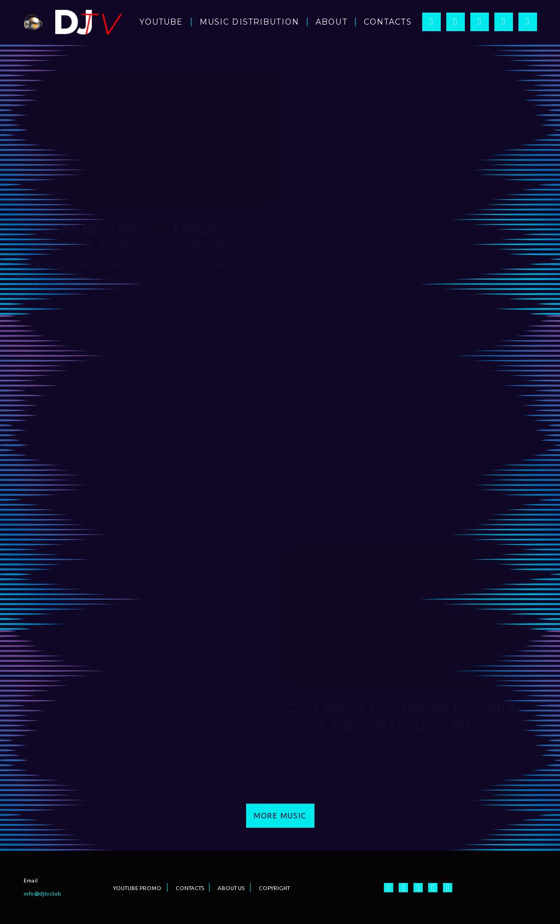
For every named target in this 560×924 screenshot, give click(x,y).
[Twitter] (504, 22)
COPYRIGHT (274, 888)
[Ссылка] (33, 22)
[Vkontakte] (528, 22)
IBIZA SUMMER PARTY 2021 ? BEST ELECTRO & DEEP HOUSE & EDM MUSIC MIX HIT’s (407, 486)
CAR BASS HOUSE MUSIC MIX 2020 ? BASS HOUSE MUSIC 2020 (401, 725)
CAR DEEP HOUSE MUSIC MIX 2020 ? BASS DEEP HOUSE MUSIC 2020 (140, 743)
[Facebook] (431, 22)
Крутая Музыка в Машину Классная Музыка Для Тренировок (403, 246)
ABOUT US (231, 888)
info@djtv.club (42, 894)
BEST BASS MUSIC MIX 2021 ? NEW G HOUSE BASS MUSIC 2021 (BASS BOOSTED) (140, 503)
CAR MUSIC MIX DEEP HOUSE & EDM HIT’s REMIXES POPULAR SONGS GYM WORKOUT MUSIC (139, 255)
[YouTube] (480, 22)
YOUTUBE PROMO (137, 888)
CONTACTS (190, 888)
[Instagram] (456, 22)
